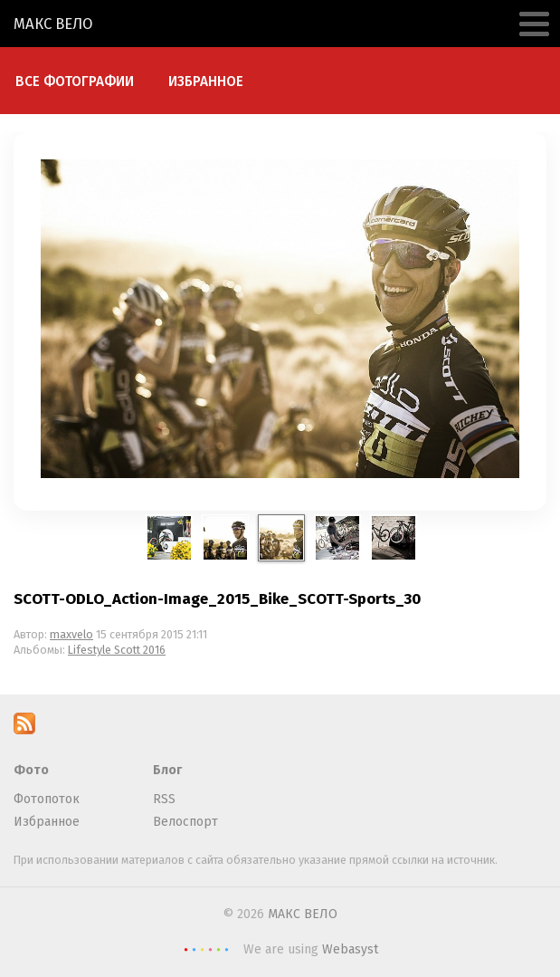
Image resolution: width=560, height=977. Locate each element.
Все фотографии (75, 81)
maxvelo (71, 634)
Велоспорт (185, 822)
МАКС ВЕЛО (53, 24)
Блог (167, 770)
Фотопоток (47, 799)
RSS (164, 799)
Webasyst (350, 949)
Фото (31, 770)
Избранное (206, 81)
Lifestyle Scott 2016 (117, 650)
